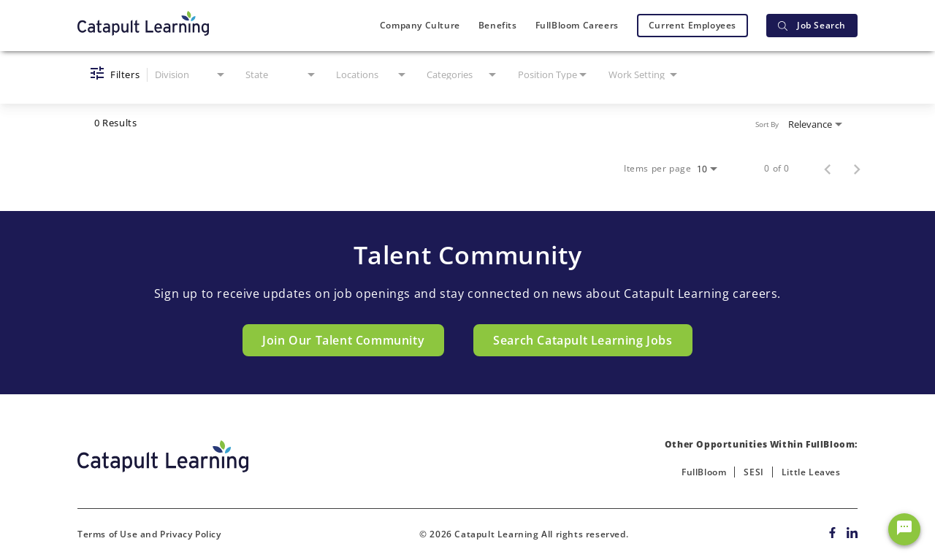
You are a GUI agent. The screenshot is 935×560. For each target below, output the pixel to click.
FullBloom (704, 472)
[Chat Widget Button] (904, 529)
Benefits (498, 25)
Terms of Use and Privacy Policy (149, 534)
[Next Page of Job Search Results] (857, 169)
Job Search (812, 25)
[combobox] (191, 75)
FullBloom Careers (577, 25)
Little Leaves (811, 472)
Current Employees (692, 25)
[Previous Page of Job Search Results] (828, 169)
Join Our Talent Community (343, 340)
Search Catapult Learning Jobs (583, 340)
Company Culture (420, 25)
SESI (753, 472)
